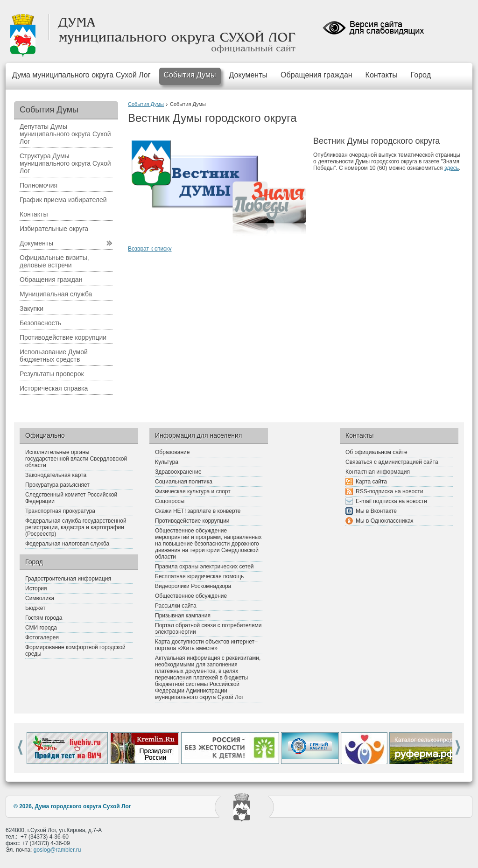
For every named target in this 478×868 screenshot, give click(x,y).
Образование (172, 452)
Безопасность (40, 323)
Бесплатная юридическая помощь (199, 576)
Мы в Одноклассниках (385, 521)
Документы (248, 75)
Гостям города (44, 618)
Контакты (382, 75)
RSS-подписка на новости (389, 491)
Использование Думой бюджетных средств (54, 356)
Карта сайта (371, 482)
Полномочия (39, 185)
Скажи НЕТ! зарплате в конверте (198, 511)
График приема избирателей (63, 200)
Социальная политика (184, 482)
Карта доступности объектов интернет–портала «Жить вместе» (206, 645)
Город (421, 75)
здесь (452, 168)
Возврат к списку (150, 249)
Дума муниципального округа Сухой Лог (81, 75)
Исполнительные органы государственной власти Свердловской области (76, 459)
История (36, 588)
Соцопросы (170, 501)
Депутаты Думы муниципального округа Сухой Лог (65, 134)
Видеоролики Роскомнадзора (193, 586)
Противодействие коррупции (63, 337)
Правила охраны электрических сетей (204, 567)
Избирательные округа (54, 229)
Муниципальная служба (56, 294)
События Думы (190, 75)
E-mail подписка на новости (391, 501)
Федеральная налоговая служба (67, 544)
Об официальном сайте (376, 452)
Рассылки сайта (176, 606)
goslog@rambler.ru (57, 850)
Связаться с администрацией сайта (392, 462)
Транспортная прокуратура (60, 511)
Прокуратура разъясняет (57, 485)
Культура (167, 462)
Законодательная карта (56, 475)
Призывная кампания (183, 616)
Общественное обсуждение (191, 596)
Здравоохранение (178, 472)
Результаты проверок (52, 374)
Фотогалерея (42, 637)
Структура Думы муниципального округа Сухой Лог (65, 163)
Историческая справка (54, 388)
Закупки (32, 308)
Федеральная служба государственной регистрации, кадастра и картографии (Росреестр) (76, 527)
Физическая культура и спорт (193, 491)
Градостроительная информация (68, 579)
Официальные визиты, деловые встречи (54, 261)
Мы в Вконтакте (376, 511)
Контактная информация (378, 472)
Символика (40, 598)
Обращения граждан (316, 75)
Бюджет (35, 608)
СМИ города (41, 628)
